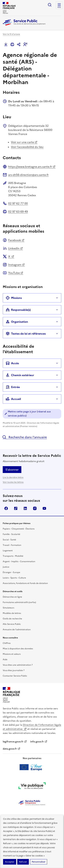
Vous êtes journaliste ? (14, 670)
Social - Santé (9, 540)
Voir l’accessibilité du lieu (27, 147)
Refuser (23, 862)
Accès (12, 363)
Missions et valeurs (12, 654)
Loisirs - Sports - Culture (14, 578)
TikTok (16, 508)
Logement (8, 551)
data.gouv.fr (12, 749)
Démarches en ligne (12, 597)
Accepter (10, 862)
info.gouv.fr (39, 742)
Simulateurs (8, 608)
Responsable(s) (18, 310)
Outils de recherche (12, 619)
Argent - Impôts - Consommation (19, 561)
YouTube (16, 273)
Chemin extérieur (20, 375)
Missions (14, 298)
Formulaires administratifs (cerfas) (19, 602)
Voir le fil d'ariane (11, 34)
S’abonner (12, 470)
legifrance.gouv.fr (15, 742)
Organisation (17, 322)
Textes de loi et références (26, 334)
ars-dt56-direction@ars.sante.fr (28, 175)
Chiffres (7, 643)
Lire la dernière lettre (13, 477)
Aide (5, 660)
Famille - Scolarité (11, 534)
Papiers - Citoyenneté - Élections (19, 529)
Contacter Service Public (15, 676)
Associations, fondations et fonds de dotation (25, 583)
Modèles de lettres (12, 613)
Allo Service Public (12, 624)
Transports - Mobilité (13, 556)
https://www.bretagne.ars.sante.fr (32, 167)
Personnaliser (39, 862)
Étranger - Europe (11, 572)
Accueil (13, 399)
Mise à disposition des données (18, 649)
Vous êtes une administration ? (18, 665)
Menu (59, 7)
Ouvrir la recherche (50, 5)
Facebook (16, 240)
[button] (25, 44)
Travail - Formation (12, 545)
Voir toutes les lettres (13, 482)
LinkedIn (16, 248)
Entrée (13, 387)
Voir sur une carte (24, 142)
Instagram (16, 265)
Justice (6, 567)
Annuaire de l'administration (17, 630)
